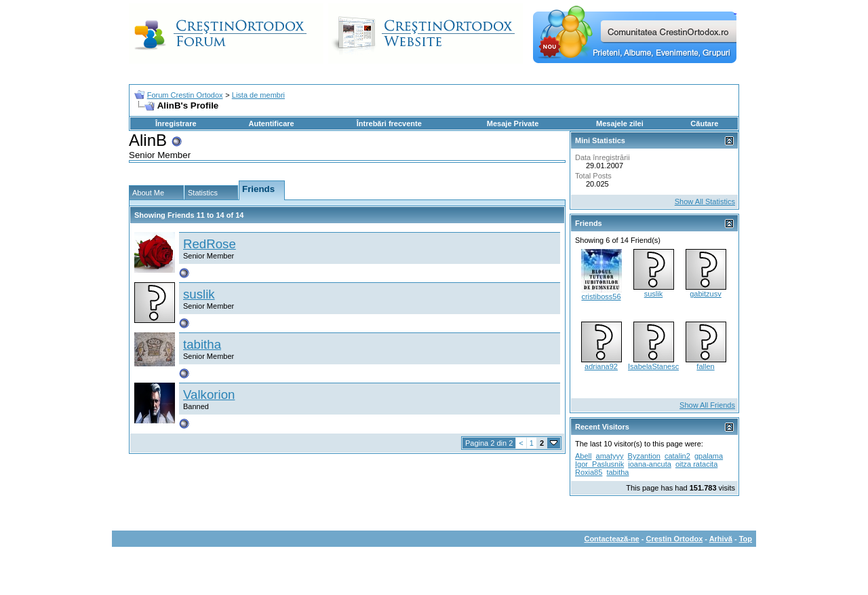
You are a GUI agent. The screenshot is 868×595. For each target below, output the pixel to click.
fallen (705, 366)
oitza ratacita (696, 464)
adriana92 (601, 366)
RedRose (210, 244)
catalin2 (677, 456)
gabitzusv (705, 294)
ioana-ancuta (650, 464)
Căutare (704, 123)
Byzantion (644, 456)
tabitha (202, 344)
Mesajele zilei (620, 123)
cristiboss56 (601, 296)
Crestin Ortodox (675, 539)
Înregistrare (176, 123)
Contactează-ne (611, 539)
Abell (583, 456)
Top (746, 539)
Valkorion (209, 395)
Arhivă (721, 539)
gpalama (709, 456)
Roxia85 (589, 472)
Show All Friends (707, 405)
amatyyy (610, 456)
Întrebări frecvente (389, 123)
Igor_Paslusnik (599, 464)
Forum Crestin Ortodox (185, 95)
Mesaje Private (513, 123)
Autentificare (271, 123)
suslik (199, 294)
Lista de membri (258, 95)
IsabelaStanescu (655, 366)
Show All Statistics (705, 201)
